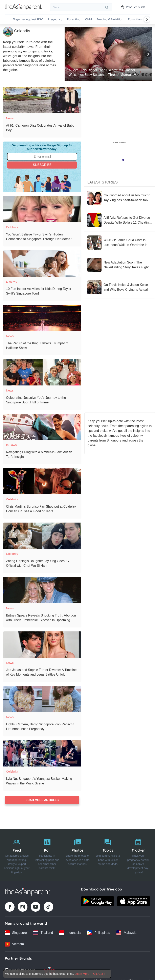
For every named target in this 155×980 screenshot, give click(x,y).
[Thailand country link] (43, 933)
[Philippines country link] (99, 933)
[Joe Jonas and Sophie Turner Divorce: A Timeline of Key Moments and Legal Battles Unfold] (42, 645)
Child (88, 19)
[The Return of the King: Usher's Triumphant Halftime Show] (42, 318)
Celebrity (12, 227)
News (10, 118)
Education (135, 19)
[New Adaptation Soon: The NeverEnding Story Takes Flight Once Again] (120, 265)
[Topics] (108, 855)
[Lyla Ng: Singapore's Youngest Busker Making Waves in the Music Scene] (42, 753)
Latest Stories (103, 182)
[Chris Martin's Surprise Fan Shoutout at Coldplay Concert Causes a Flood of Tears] (42, 481)
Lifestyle (12, 282)
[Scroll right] (147, 19)
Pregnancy (55, 19)
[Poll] (47, 855)
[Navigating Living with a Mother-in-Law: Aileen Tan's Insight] (42, 427)
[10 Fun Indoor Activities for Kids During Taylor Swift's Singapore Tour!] (42, 263)
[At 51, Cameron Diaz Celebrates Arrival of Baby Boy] (42, 100)
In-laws (11, 445)
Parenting (74, 19)
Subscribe (42, 165)
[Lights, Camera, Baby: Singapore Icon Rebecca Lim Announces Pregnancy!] (42, 699)
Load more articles (42, 800)
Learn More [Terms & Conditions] (82, 974)
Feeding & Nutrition (110, 19)
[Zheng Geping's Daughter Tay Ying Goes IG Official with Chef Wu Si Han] (42, 536)
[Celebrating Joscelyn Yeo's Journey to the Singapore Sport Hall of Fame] (42, 372)
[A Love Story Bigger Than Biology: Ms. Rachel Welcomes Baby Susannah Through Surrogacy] (108, 54)
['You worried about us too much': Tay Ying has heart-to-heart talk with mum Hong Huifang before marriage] (120, 198)
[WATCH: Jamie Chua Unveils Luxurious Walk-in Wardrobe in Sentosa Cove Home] (120, 243)
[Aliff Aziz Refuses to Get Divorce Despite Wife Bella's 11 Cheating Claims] (120, 220)
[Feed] (17, 855)
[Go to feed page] (23, 9)
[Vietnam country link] (14, 944)
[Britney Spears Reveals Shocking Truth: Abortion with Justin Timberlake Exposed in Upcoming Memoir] (42, 590)
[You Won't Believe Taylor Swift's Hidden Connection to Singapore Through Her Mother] (42, 209)
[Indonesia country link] (70, 933)
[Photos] (77, 855)
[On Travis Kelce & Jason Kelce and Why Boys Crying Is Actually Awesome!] (120, 287)
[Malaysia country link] (126, 933)
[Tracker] (138, 855)
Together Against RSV (28, 19)
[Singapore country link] (16, 933)
